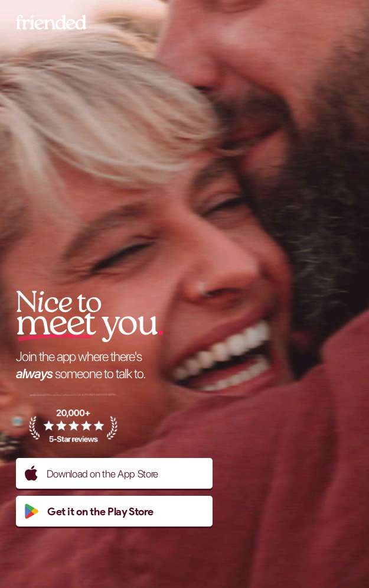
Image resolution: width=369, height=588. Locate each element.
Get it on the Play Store (89, 511)
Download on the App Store (92, 473)
